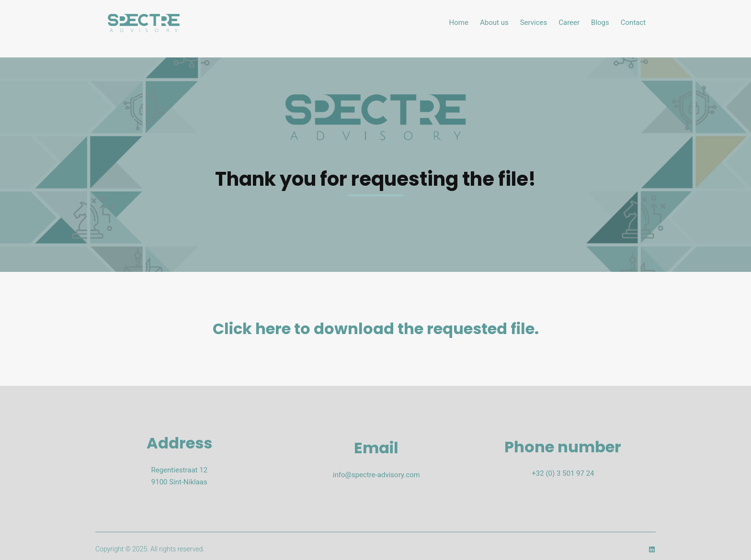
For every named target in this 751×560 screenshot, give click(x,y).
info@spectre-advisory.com (376, 475)
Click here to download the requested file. (376, 329)
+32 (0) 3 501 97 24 (563, 473)
